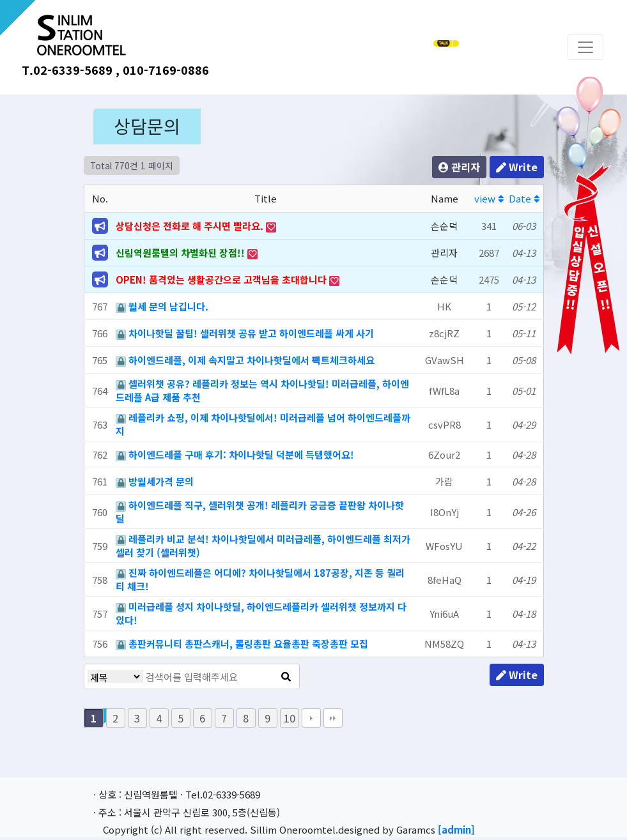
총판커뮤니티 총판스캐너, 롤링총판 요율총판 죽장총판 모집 (248, 644)
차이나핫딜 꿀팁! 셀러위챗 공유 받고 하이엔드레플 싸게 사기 (251, 333)
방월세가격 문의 (161, 481)
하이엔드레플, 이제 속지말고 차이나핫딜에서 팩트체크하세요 (252, 360)
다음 (311, 718)
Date (524, 198)
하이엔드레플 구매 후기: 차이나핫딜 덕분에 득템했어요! (241, 454)
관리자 (459, 167)
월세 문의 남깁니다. (168, 306)
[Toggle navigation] (582, 49)
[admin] (456, 829)
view (489, 198)
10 (290, 718)
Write (517, 167)
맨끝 (333, 718)
